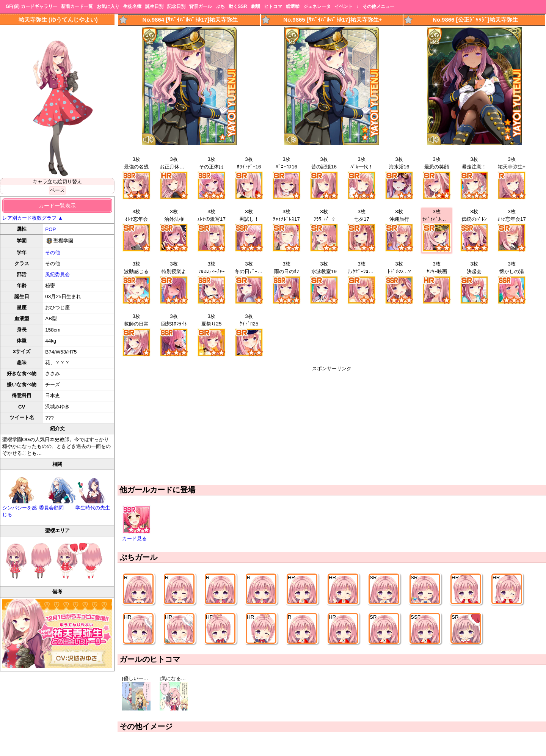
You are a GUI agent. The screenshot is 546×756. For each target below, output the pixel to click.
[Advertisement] (332, 425)
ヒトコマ (273, 6)
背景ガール (201, 6)
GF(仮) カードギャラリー (31, 6)
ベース (57, 190)
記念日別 (176, 6)
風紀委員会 (57, 274)
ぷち (220, 6)
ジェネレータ (317, 6)
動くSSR (238, 6)
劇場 (256, 6)
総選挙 (293, 6)
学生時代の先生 (94, 505)
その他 (53, 252)
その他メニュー (378, 6)
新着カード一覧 (77, 6)
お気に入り (108, 6)
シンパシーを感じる (21, 508)
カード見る (134, 538)
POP (50, 229)
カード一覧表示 (57, 206)
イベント (344, 6)
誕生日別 (154, 6)
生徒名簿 (132, 6)
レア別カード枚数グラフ (33, 218)
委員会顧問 (57, 505)
